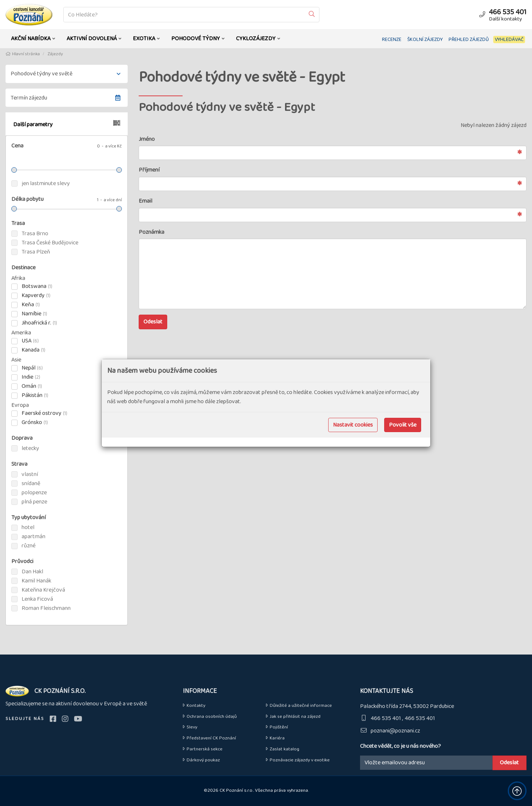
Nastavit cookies (353, 425)
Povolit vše (403, 425)
